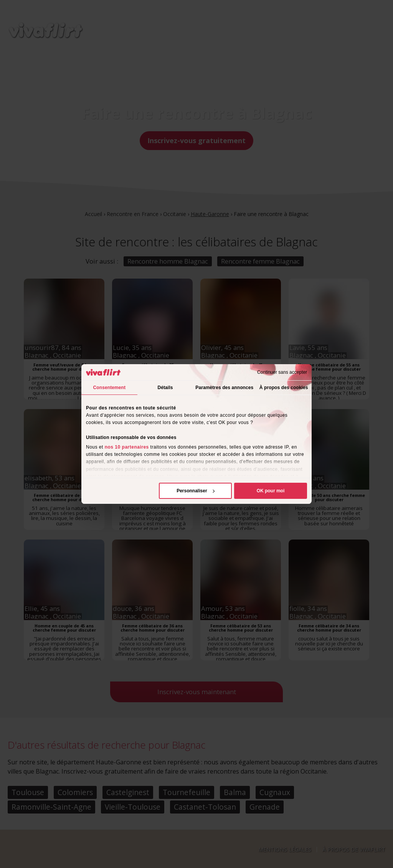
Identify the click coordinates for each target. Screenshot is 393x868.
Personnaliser (196, 491)
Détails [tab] (165, 388)
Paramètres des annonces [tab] (224, 388)
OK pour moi (271, 491)
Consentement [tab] (110, 388)
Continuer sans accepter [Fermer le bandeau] (282, 372)
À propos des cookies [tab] (284, 388)
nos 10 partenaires (127, 447)
